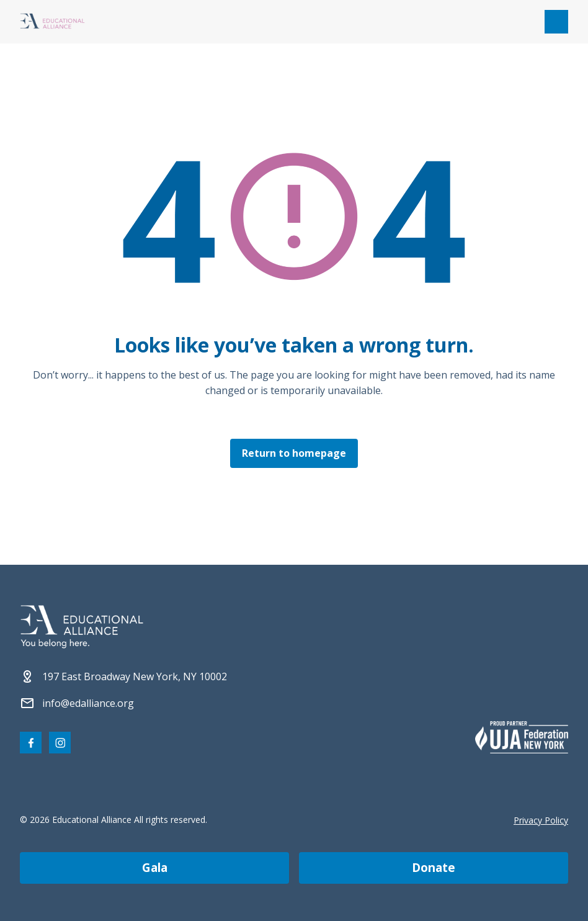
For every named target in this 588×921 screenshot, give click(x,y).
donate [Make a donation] (434, 868)
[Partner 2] (522, 737)
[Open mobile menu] (556, 22)
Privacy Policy (541, 820)
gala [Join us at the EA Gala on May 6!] (155, 868)
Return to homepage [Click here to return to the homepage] (294, 453)
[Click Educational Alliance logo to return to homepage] (52, 22)
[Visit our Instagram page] (60, 743)
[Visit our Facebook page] (31, 743)
